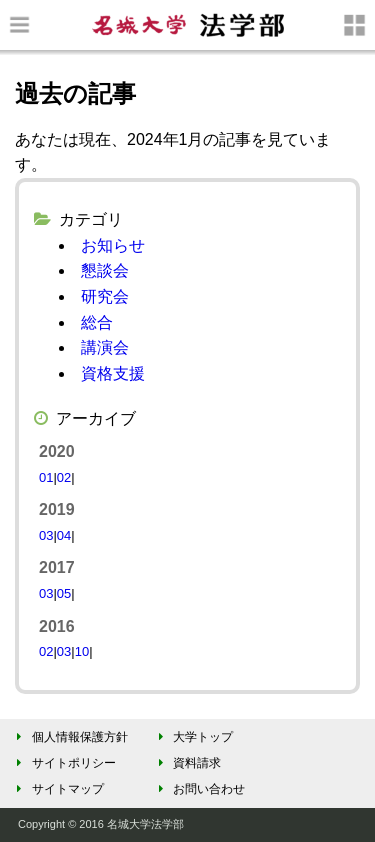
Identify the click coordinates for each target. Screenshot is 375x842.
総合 (97, 322)
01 (46, 477)
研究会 (105, 296)
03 (46, 535)
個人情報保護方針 (69, 737)
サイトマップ (57, 789)
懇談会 (105, 270)
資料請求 (186, 763)
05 (64, 593)
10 (82, 651)
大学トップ (192, 737)
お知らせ (113, 245)
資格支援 (113, 373)
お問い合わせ (198, 789)
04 (64, 535)
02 (64, 477)
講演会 (105, 347)
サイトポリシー (63, 763)
